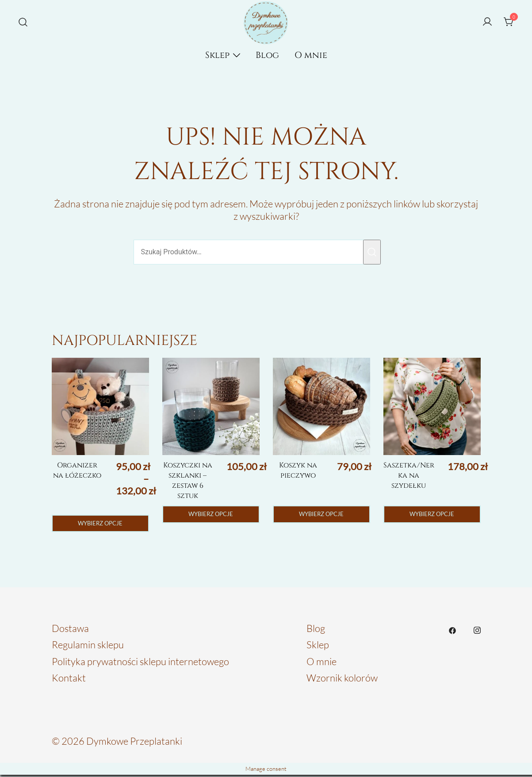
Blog (267, 55)
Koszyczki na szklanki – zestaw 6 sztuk (188, 480)
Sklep (217, 55)
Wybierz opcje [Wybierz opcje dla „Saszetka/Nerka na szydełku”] (432, 515)
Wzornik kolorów (342, 680)
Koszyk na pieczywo (298, 470)
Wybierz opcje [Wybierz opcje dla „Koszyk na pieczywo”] (321, 515)
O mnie (311, 55)
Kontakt (69, 680)
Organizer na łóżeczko (77, 470)
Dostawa (70, 630)
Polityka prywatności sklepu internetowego (140, 663)
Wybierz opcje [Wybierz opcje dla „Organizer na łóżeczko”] (100, 524)
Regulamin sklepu (88, 647)
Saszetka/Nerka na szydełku (409, 475)
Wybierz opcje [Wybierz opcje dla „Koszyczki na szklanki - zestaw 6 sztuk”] (211, 515)
